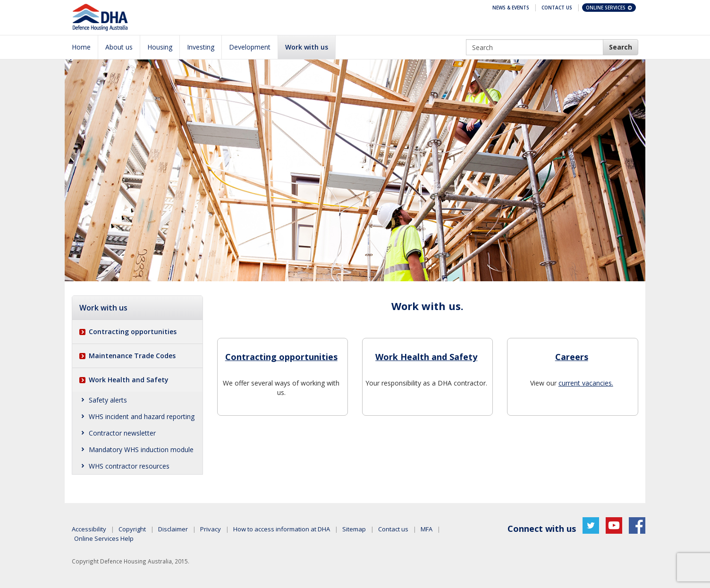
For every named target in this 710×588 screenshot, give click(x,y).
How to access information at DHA (282, 529)
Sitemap (354, 529)
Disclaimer (173, 529)
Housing (160, 47)
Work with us (307, 47)
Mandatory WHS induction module (141, 449)
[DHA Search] (621, 47)
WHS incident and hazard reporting (142, 416)
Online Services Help (104, 538)
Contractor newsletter (122, 433)
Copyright (132, 529)
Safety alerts (108, 400)
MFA (427, 529)
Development (250, 47)
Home (81, 47)
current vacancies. (586, 383)
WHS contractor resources (129, 466)
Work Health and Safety (129, 380)
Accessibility (89, 529)
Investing (201, 47)
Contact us (393, 529)
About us (119, 47)
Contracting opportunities (133, 332)
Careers (572, 357)
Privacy (211, 529)
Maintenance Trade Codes (132, 356)
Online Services (609, 8)
